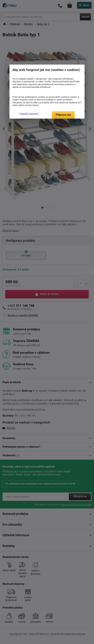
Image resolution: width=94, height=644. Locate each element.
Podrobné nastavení (29, 114)
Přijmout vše (63, 115)
